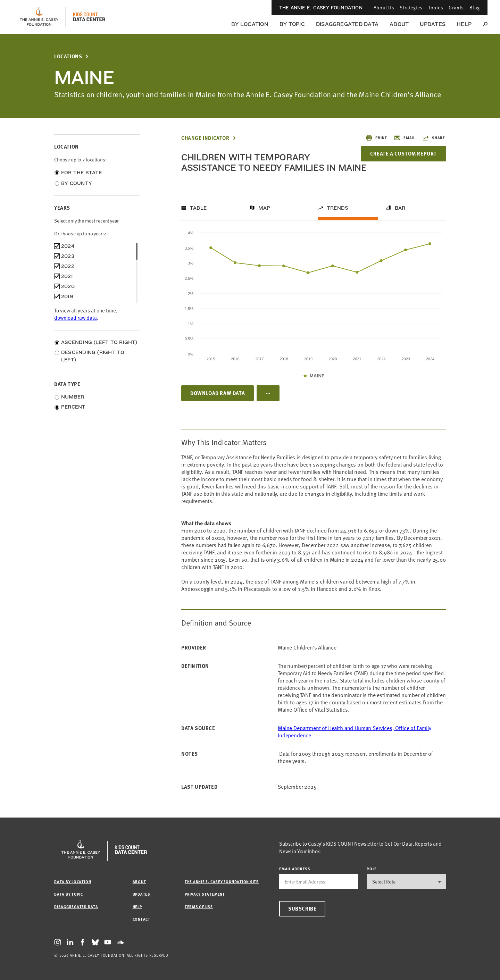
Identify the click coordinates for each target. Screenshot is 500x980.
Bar (400, 208)
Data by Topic (69, 894)
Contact (141, 919)
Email (405, 138)
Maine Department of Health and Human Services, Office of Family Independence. (355, 732)
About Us (384, 7)
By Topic (292, 24)
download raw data (76, 318)
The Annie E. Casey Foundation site (222, 882)
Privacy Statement (205, 894)
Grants (456, 7)
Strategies (411, 7)
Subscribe (302, 908)
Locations (68, 56)
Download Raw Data (218, 393)
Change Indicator (205, 138)
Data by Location (73, 882)
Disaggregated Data (347, 24)
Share (434, 138)
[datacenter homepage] (89, 17)
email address (295, 869)
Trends (337, 208)
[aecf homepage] (39, 17)
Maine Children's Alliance (307, 648)
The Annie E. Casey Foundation (321, 8)
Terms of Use (199, 907)
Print (376, 138)
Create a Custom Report (403, 153)
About (399, 24)
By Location (250, 24)
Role (372, 869)
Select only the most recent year (86, 221)
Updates (433, 24)
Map (264, 208)
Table (198, 208)
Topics (436, 7)
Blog (475, 7)
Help (464, 24)
